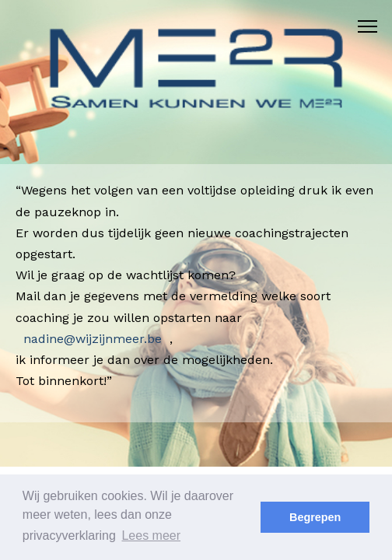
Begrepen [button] (315, 517)
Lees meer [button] (151, 535)
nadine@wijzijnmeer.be (93, 339)
